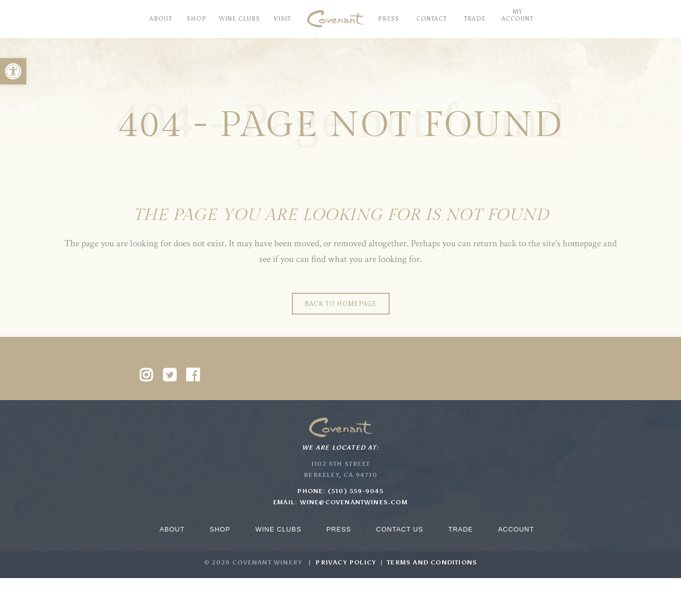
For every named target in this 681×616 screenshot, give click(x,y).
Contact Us (399, 529)
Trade (461, 529)
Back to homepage (341, 304)
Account (516, 529)
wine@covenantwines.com (354, 502)
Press (339, 529)
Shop (220, 529)
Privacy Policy (346, 562)
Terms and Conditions (432, 562)
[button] (13, 71)
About (172, 529)
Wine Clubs (279, 529)
